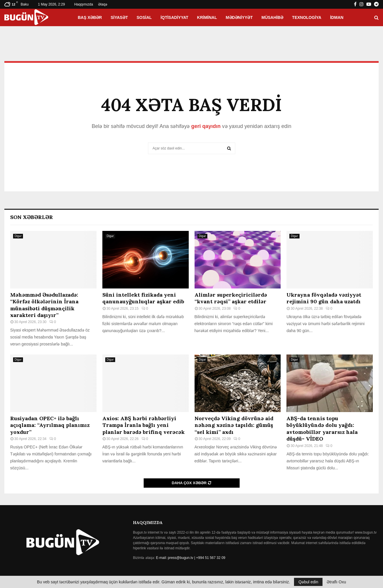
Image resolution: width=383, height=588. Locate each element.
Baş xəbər (90, 17)
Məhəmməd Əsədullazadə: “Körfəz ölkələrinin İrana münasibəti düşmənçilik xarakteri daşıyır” (44, 305)
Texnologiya (307, 17)
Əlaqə (103, 4)
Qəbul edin (308, 582)
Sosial (144, 17)
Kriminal (207, 17)
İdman (337, 17)
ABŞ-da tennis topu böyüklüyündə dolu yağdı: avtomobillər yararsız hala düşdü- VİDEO (322, 428)
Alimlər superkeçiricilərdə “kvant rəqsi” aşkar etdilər (231, 298)
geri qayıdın (206, 126)
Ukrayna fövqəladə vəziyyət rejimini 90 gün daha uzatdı (324, 298)
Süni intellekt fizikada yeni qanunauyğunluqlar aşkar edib (143, 298)
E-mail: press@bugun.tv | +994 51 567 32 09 (190, 558)
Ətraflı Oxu (336, 582)
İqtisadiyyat (174, 17)
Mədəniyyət (239, 17)
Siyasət (119, 17)
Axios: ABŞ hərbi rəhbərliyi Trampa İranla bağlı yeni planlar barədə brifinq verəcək (144, 425)
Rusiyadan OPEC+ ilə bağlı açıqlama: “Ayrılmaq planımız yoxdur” (50, 425)
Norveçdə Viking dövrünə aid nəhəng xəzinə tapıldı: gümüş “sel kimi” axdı (234, 425)
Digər (18, 236)
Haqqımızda (84, 4)
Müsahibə (272, 17)
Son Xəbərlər (32, 217)
